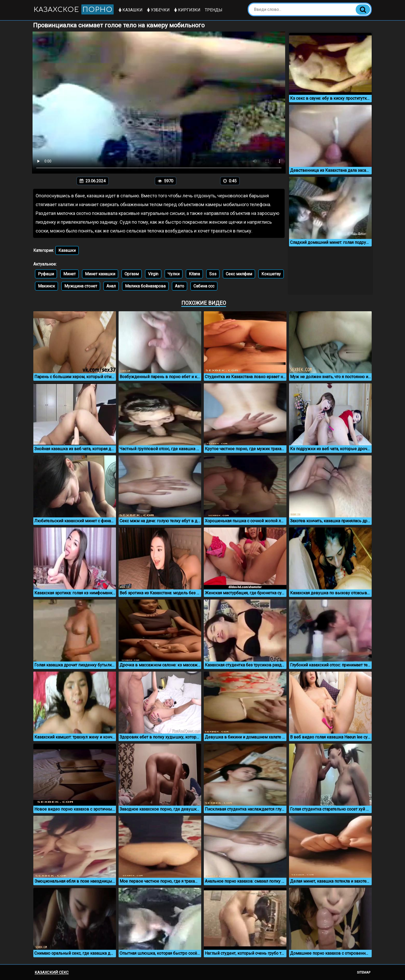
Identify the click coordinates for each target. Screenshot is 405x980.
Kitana (194, 274)
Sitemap (364, 972)
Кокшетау (271, 274)
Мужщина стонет (81, 286)
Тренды (214, 10)
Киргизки (187, 10)
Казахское (74, 9)
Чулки (174, 274)
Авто (180, 286)
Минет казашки (100, 274)
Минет (69, 274)
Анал (111, 286)
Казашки (131, 10)
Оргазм (132, 274)
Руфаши (46, 274)
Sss (213, 274)
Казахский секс (52, 973)
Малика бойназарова (145, 286)
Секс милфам (239, 274)
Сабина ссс (204, 286)
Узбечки (158, 10)
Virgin (153, 274)
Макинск (46, 286)
